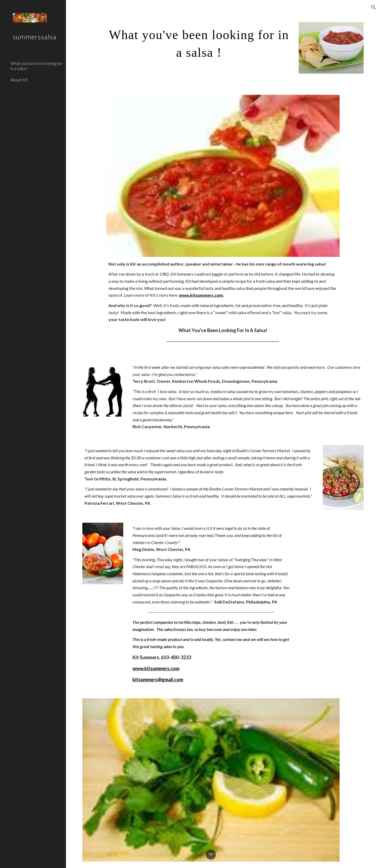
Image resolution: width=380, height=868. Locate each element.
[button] (374, 7)
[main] (199, 42)
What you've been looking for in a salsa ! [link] (37, 66)
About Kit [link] (19, 80)
